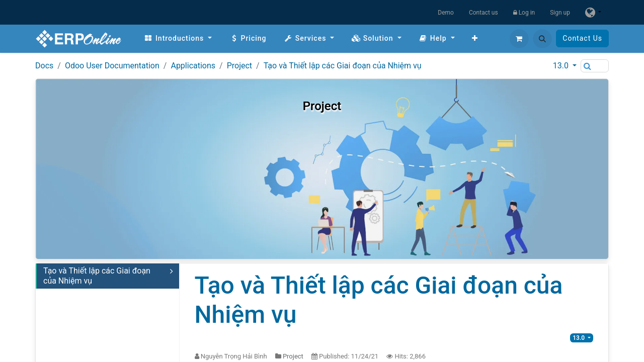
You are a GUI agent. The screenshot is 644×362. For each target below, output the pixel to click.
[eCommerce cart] (519, 39)
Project (239, 66)
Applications (193, 66)
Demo (446, 13)
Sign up (560, 13)
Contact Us (582, 38)
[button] (542, 39)
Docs (44, 66)
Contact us (484, 13)
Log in (524, 13)
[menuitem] (178, 38)
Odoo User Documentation (112, 66)
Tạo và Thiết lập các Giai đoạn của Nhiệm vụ (343, 66)
